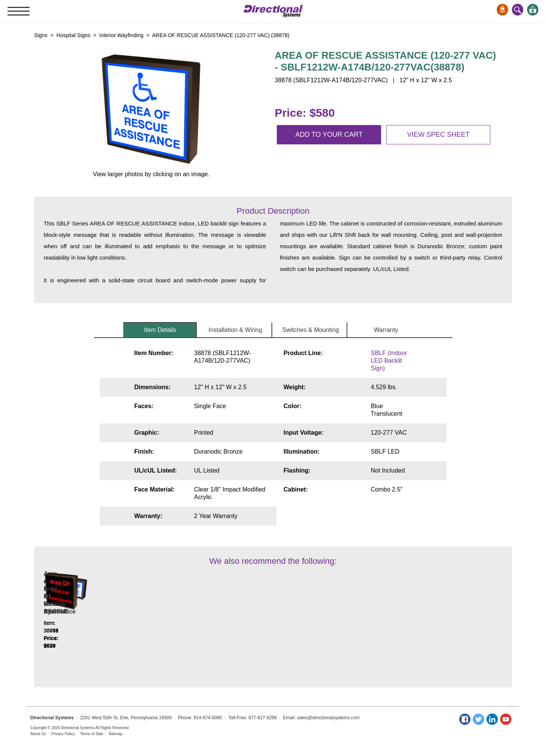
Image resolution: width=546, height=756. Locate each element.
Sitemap (115, 734)
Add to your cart (329, 135)
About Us (38, 734)
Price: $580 (304, 113)
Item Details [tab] (160, 330)
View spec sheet (439, 135)
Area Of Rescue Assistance (365, 627)
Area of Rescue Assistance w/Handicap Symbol (90, 623)
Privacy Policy (63, 734)
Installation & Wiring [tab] (235, 330)
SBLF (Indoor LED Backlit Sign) (389, 361)
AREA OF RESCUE (273, 627)
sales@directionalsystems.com (328, 718)
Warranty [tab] (386, 330)
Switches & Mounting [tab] (311, 330)
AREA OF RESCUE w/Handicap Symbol (181, 623)
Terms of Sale (92, 734)
